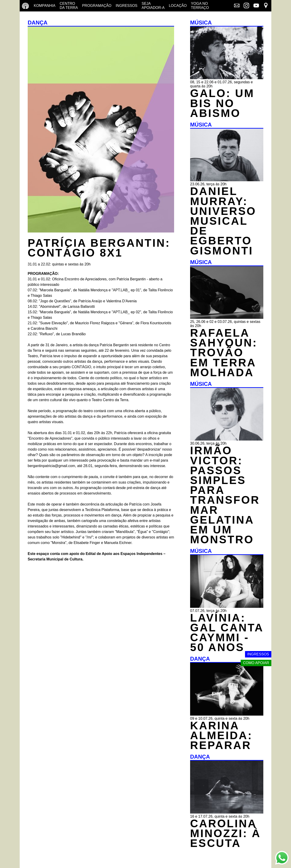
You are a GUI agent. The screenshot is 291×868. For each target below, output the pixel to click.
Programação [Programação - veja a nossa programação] (97, 6)
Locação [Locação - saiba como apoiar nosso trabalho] (178, 6)
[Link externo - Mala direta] (237, 6)
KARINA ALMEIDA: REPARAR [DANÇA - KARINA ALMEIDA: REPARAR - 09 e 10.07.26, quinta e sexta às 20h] (221, 735)
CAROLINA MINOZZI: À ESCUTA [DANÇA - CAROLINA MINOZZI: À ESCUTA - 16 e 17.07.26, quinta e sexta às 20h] (225, 833)
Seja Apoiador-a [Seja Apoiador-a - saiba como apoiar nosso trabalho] (153, 6)
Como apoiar (256, 663)
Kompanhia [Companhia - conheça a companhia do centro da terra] (44, 6)
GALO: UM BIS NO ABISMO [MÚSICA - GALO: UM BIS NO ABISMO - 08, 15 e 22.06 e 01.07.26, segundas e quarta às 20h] (222, 103)
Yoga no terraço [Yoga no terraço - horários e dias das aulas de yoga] (200, 6)
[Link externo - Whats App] (282, 858)
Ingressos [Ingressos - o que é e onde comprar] (126, 6)
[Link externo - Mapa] (266, 6)
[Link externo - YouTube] (256, 6)
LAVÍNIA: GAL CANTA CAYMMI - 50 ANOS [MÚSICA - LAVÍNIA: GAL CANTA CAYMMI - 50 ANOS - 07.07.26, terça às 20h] (227, 633)
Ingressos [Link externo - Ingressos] (258, 654)
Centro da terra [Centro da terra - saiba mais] (69, 6)
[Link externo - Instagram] (246, 6)
